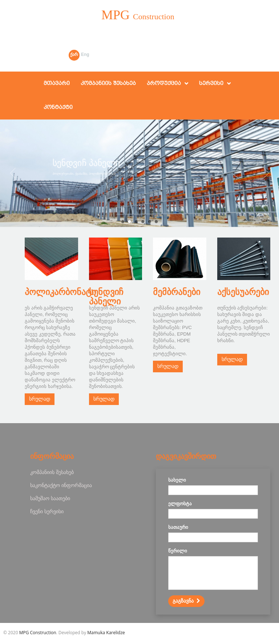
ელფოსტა (180, 504)
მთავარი (57, 83)
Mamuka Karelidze (106, 633)
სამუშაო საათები (50, 498)
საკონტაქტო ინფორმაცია (61, 485)
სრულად (40, 399)
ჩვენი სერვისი (47, 511)
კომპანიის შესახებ (108, 83)
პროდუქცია (164, 83)
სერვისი (211, 83)
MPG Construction (38, 633)
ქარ (74, 54)
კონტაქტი (58, 107)
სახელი (177, 480)
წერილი (178, 551)
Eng (85, 54)
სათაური (178, 527)
